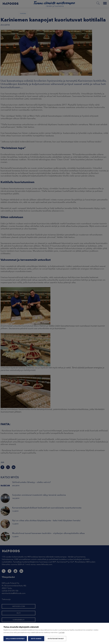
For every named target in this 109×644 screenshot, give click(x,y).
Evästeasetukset (56, 639)
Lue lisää (61, 632)
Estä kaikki (36, 639)
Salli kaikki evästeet (15, 639)
